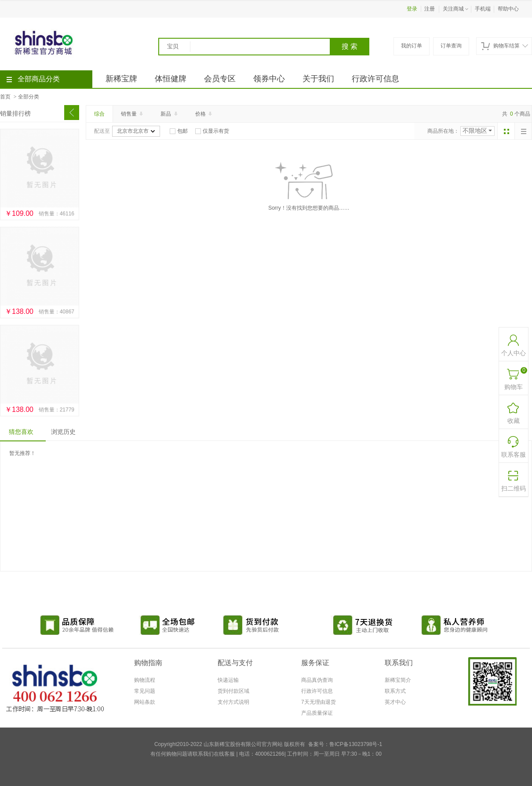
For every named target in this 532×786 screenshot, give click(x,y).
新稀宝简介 (398, 680)
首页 (5, 97)
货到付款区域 (233, 691)
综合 (99, 114)
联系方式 (395, 691)
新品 (170, 114)
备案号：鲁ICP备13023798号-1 (345, 744)
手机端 (483, 9)
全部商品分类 (33, 79)
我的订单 (412, 46)
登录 (412, 9)
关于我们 (318, 79)
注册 (430, 9)
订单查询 (451, 46)
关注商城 (456, 9)
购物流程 (145, 680)
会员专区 (220, 79)
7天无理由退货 (319, 702)
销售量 (133, 114)
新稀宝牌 (121, 79)
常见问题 (145, 691)
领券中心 (269, 79)
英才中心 (395, 702)
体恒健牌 (171, 79)
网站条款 (145, 702)
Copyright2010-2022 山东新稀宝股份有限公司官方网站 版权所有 (230, 744)
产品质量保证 (317, 713)
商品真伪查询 (317, 680)
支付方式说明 (233, 702)
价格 (204, 114)
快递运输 (228, 680)
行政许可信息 (375, 79)
